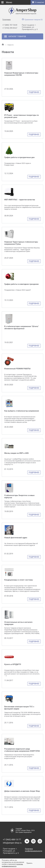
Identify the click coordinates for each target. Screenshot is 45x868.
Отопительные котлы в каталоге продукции (18, 623)
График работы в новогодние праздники (21, 284)
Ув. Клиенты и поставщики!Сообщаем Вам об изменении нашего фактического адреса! (21, 544)
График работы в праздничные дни (19, 157)
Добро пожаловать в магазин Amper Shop (22, 791)
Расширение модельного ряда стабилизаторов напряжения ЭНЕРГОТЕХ (22, 750)
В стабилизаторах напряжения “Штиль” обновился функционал (21, 327)
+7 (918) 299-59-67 (10, 28)
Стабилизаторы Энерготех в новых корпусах (19, 496)
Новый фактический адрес (16, 538)
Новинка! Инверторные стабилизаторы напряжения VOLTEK (21, 74)
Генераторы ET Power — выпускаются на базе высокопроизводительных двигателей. (21, 122)
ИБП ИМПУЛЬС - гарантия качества (20, 200)
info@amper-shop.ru (12, 843)
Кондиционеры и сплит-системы (19, 580)
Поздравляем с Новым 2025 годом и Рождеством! (18, 164)
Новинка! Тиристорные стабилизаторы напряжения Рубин (21, 243)
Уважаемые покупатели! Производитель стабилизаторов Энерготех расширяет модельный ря (19, 757)
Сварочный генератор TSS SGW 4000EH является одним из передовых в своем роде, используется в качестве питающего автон (22, 714)
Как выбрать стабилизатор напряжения (22, 411)
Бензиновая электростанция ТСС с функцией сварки (19, 708)
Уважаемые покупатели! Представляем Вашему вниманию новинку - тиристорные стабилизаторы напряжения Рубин (22, 250)
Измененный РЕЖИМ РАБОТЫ (17, 369)
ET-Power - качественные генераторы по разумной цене (22, 116)
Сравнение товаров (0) (32, 20)
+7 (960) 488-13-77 (12, 840)
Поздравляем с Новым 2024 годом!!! (18, 290)
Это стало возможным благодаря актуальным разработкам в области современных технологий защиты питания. (22, 207)
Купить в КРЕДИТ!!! (13, 664)
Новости (10, 45)
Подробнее (34, 92)
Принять (29, 863)
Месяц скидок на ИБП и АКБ (16, 453)
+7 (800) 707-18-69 (10, 25)
